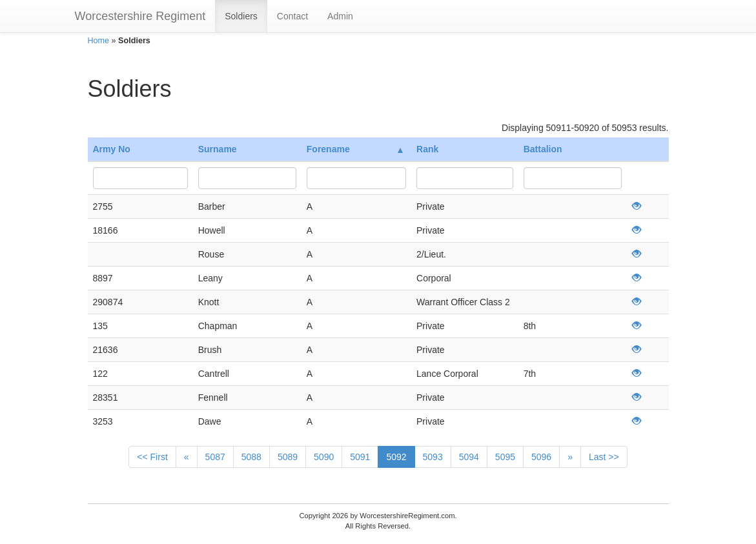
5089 (288, 457)
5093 (433, 457)
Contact (292, 16)
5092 (396, 457)
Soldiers (241, 16)
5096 (541, 457)
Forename (355, 149)
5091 (360, 457)
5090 (324, 457)
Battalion (543, 149)
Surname (218, 149)
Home (99, 41)
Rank (427, 149)
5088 (251, 457)
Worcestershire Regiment (140, 16)
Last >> (604, 457)
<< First (152, 457)
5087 (215, 457)
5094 (469, 457)
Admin (340, 16)
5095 (505, 457)
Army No (112, 149)
